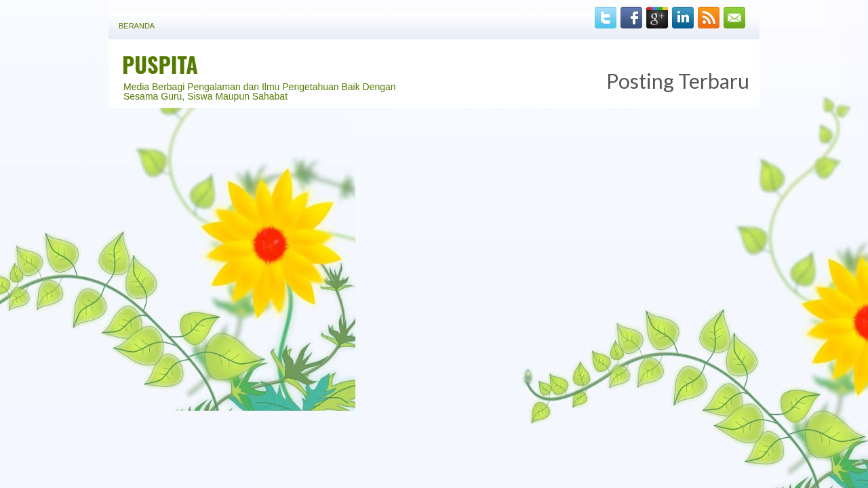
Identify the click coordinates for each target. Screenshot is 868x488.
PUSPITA (160, 64)
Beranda (137, 26)
